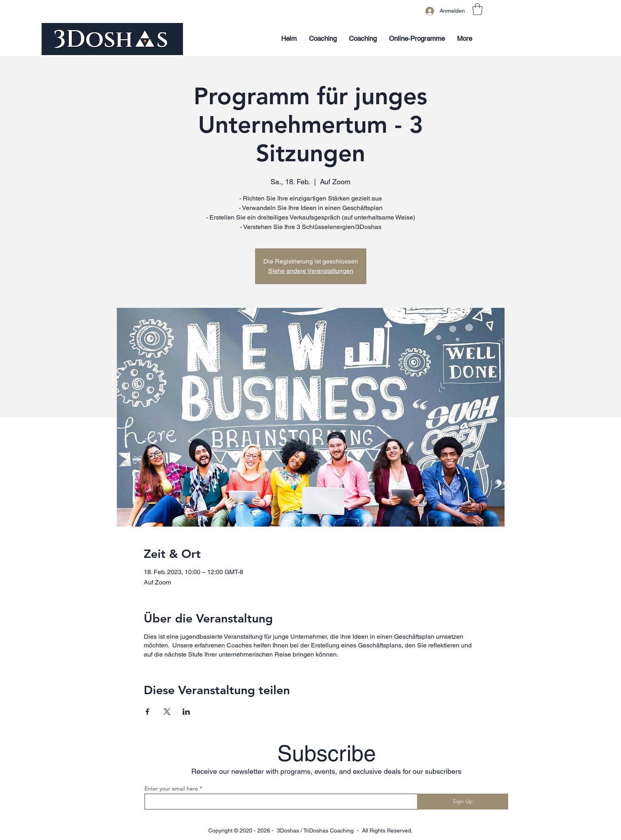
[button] (477, 9)
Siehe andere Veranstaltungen (311, 271)
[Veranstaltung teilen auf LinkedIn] (186, 712)
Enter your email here (171, 788)
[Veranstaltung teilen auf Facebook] (148, 712)
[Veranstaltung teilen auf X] (167, 712)
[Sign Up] (463, 802)
